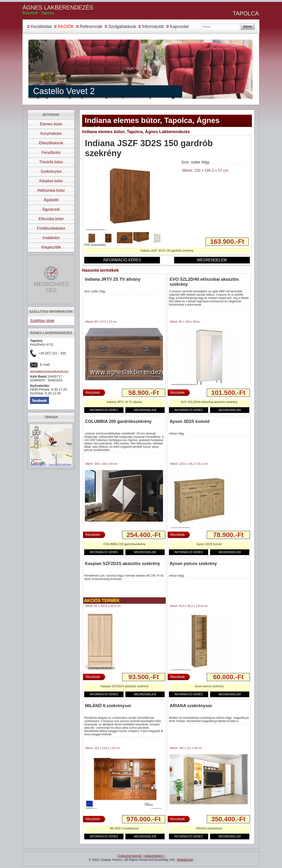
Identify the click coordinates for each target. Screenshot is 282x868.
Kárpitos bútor (51, 181)
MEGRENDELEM (212, 260)
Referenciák (91, 27)
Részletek (93, 393)
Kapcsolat (179, 27)
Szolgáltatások (122, 27)
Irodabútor (51, 238)
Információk (153, 27)
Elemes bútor (51, 124)
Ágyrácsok (51, 209)
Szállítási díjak (42, 321)
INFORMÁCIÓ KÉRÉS (122, 260)
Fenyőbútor (51, 152)
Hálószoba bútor (51, 190)
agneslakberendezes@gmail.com (49, 371)
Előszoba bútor (51, 219)
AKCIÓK (66, 27)
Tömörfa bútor (51, 162)
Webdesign (185, 860)
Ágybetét (51, 200)
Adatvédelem (154, 856)
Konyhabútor (51, 133)
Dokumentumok (130, 856)
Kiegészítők (51, 247)
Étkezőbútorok (51, 143)
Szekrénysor (51, 171)
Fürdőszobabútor (51, 228)
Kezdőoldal (41, 27)
